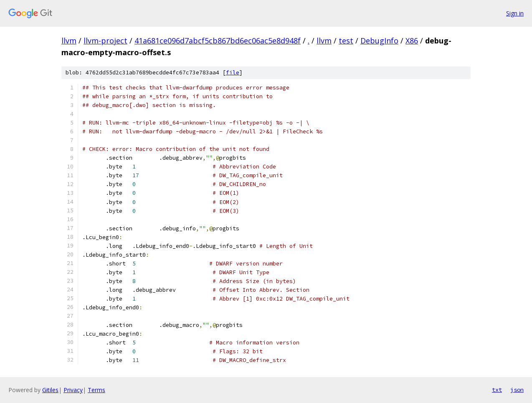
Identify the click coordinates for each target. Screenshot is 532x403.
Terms (96, 390)
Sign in (515, 13)
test (346, 41)
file (233, 73)
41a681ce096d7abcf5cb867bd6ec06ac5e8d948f (218, 41)
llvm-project (105, 41)
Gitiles (50, 390)
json (517, 390)
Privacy (73, 390)
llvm (69, 41)
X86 (412, 41)
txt (497, 390)
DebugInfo (379, 41)
